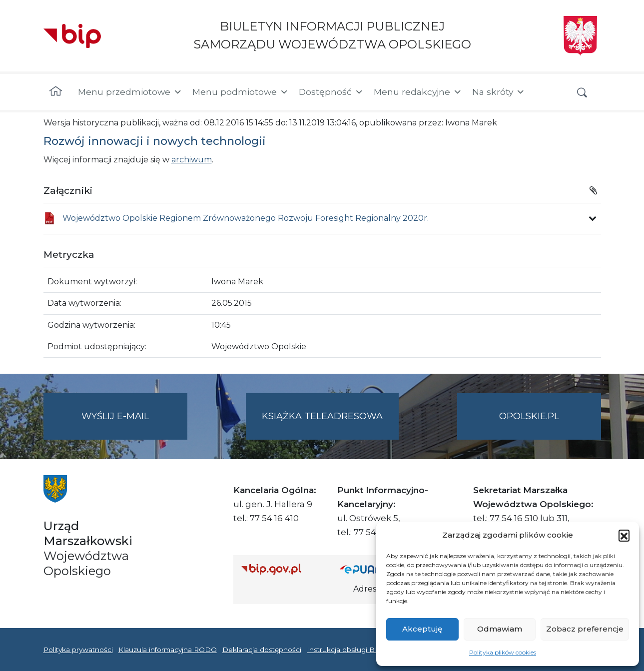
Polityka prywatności (78, 650)
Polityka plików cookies (503, 652)
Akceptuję (422, 629)
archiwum (192, 160)
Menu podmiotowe (241, 92)
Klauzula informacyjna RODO (168, 650)
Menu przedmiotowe (130, 92)
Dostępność (331, 92)
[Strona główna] (56, 92)
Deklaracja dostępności (262, 650)
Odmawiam (500, 629)
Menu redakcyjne (418, 92)
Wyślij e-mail (134, 424)
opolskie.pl (529, 416)
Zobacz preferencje (585, 629)
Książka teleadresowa (322, 416)
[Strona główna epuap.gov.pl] (372, 569)
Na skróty (499, 92)
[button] (624, 535)
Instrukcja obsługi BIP (344, 650)
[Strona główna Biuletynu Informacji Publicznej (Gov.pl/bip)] (283, 569)
